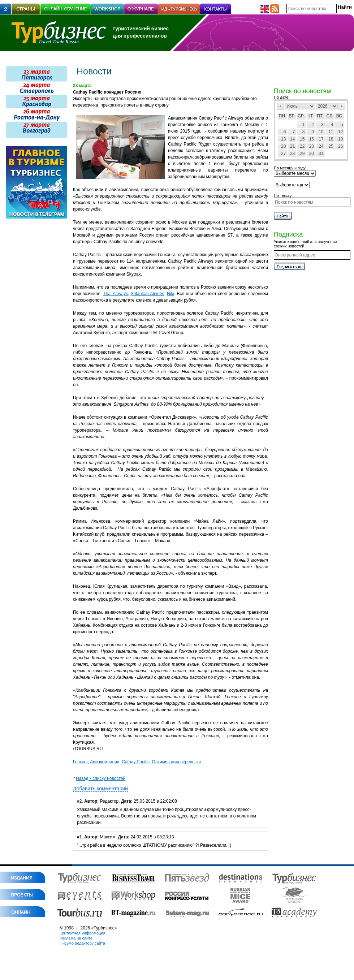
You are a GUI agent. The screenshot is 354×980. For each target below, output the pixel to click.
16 (312, 139)
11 (331, 132)
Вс (339, 116)
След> (342, 106)
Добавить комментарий (100, 789)
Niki (170, 294)
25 (331, 146)
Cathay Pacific (136, 762)
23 (312, 146)
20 (283, 146)
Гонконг (80, 762)
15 (302, 139)
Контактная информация (82, 933)
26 (340, 146)
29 (302, 154)
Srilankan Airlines (148, 294)
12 (340, 132)
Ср (301, 116)
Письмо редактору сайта (82, 943)
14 (292, 139)
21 (292, 146)
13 (283, 139)
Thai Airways (115, 294)
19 (340, 139)
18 (331, 139)
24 (321, 146)
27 (283, 154)
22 (302, 146)
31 (321, 154)
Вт (291, 116)
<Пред (281, 106)
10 (321, 132)
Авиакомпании (105, 762)
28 (292, 154)
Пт (320, 116)
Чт (310, 116)
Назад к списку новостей (99, 778)
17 (321, 139)
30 (312, 154)
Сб (330, 116)
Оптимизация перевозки (176, 762)
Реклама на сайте (76, 938)
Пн (282, 116)
